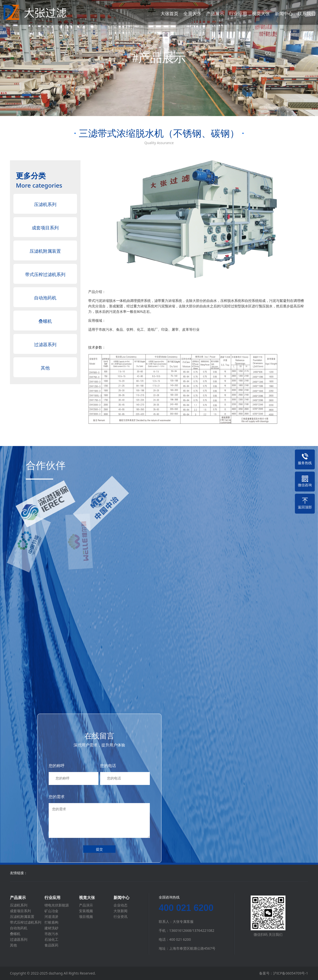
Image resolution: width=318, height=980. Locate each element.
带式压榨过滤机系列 (45, 274)
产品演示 (86, 905)
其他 (45, 368)
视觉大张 (261, 13)
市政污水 (51, 934)
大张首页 (169, 13)
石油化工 (51, 939)
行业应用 (238, 13)
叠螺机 (45, 321)
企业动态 (120, 905)
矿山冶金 (51, 911)
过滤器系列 (45, 344)
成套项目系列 (45, 228)
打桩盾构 (51, 922)
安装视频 (86, 911)
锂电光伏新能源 (57, 905)
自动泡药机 (45, 298)
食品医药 (51, 945)
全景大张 (192, 13)
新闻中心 (284, 13)
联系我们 (307, 13)
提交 (99, 849)
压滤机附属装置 (45, 251)
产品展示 (215, 13)
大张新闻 (120, 911)
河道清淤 (51, 917)
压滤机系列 (45, 204)
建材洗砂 (51, 928)
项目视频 (86, 917)
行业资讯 (120, 917)
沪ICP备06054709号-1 (291, 973)
